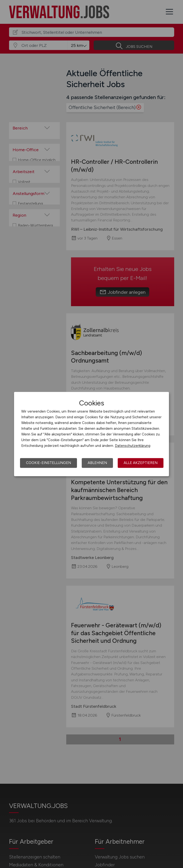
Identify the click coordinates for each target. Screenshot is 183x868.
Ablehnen (97, 463)
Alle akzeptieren (141, 463)
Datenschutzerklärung (133, 446)
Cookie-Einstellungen (48, 463)
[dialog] (91, 434)
